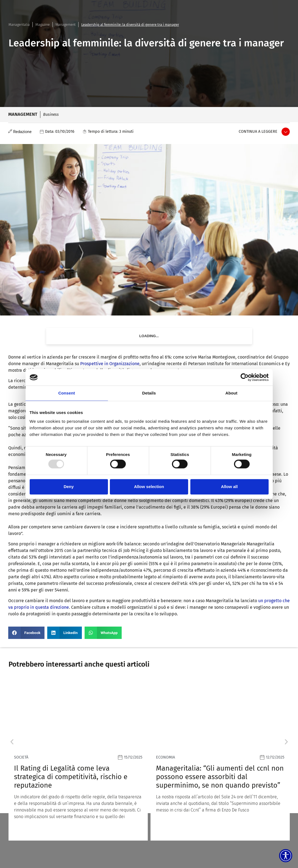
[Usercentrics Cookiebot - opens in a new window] (245, 377)
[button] (26, 633)
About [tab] (232, 393)
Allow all (229, 487)
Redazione (22, 132)
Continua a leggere (258, 132)
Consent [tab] (67, 393)
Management (66, 25)
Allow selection (149, 487)
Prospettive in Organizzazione (110, 364)
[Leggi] (78, 760)
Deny (69, 487)
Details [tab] (149, 393)
